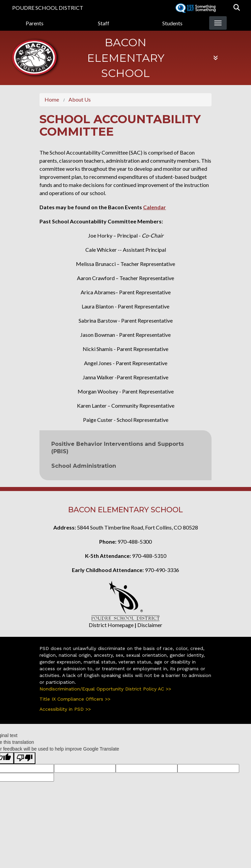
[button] (237, 8)
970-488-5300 (135, 541)
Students (172, 23)
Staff (104, 23)
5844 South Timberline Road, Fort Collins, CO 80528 (137, 527)
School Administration (84, 466)
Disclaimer (150, 625)
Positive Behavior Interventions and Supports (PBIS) (118, 448)
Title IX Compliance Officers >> (75, 699)
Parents (35, 23)
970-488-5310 (149, 556)
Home (52, 99)
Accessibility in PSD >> (65, 709)
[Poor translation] (25, 758)
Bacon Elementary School (126, 58)
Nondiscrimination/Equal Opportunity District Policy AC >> (105, 689)
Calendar (155, 207)
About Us (80, 99)
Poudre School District (48, 8)
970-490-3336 (162, 570)
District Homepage (111, 625)
